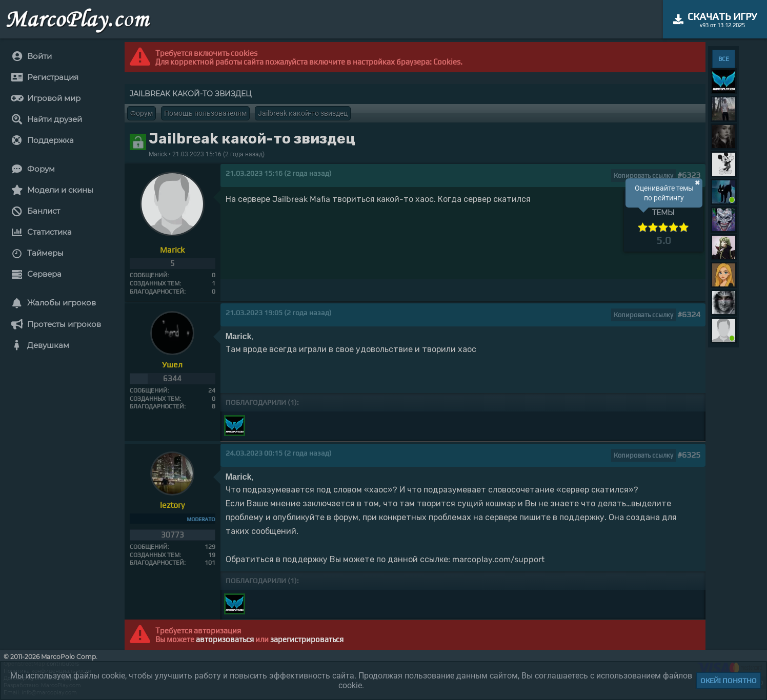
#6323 (689, 175)
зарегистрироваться (307, 639)
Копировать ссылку (643, 176)
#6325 (689, 455)
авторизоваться (225, 639)
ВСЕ (724, 59)
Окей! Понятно (729, 681)
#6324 (689, 314)
